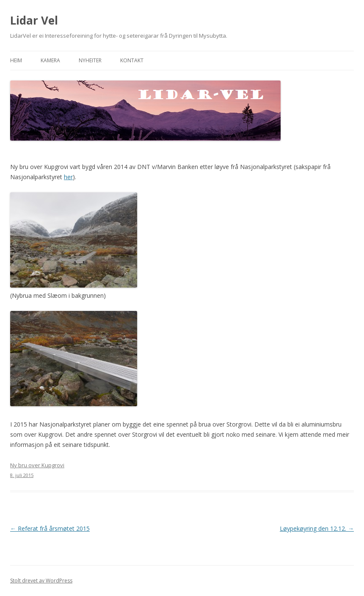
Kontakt (132, 60)
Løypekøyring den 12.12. (317, 528)
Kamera (50, 60)
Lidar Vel (34, 20)
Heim (16, 60)
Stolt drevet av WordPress (41, 581)
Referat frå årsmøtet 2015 (50, 528)
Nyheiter (90, 60)
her (68, 177)
